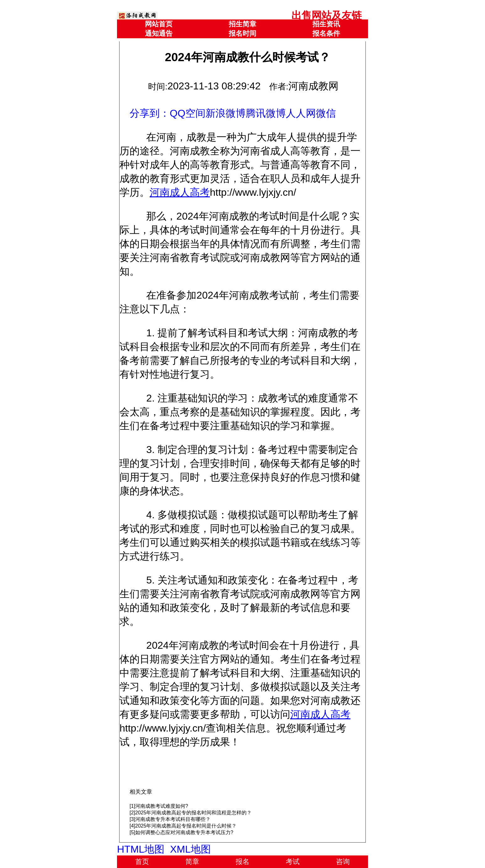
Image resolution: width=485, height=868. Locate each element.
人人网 (301, 113)
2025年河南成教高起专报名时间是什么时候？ (186, 826)
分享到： (150, 113)
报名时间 (242, 33)
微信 (326, 113)
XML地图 (190, 849)
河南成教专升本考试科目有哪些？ (173, 819)
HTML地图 (141, 849)
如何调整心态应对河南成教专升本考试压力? (184, 832)
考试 (293, 862)
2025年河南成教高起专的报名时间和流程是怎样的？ (194, 813)
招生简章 (242, 24)
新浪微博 (226, 113)
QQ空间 (188, 113)
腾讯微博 (266, 113)
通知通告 (159, 33)
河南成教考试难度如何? (162, 806)
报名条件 (326, 33)
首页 (142, 862)
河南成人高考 (180, 192)
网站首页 (159, 24)
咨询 (343, 862)
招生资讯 (326, 24)
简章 (192, 862)
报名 (242, 862)
